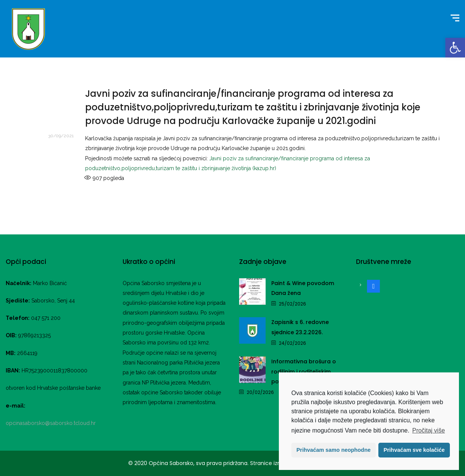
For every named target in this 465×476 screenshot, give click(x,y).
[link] (455, 48)
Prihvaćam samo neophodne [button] (334, 450)
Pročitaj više (429, 430)
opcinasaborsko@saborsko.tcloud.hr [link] (51, 423)
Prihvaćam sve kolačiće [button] (414, 450)
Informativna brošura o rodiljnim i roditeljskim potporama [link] (304, 371)
